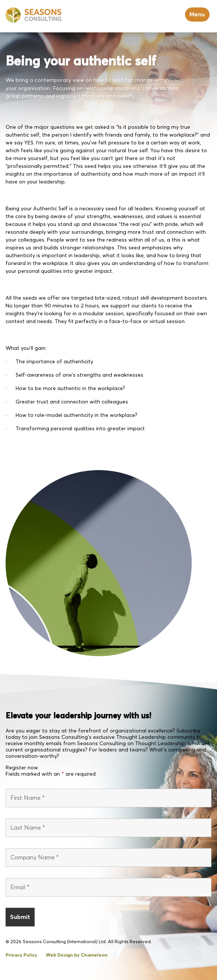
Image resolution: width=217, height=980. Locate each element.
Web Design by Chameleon (77, 955)
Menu (197, 15)
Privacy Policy (21, 955)
